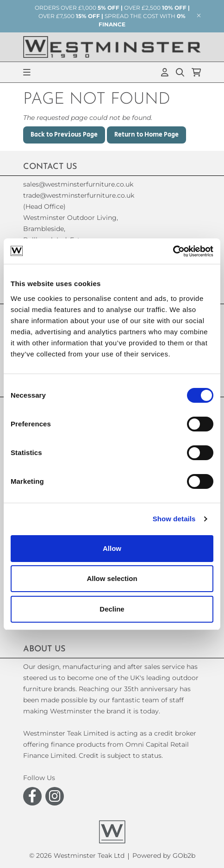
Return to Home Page (146, 135)
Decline (112, 609)
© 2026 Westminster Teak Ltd (77, 856)
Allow (112, 548)
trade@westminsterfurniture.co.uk (79, 195)
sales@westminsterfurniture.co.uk (78, 184)
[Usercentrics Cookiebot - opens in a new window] (173, 251)
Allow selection (112, 578)
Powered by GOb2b (164, 856)
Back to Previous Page (64, 135)
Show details (174, 519)
